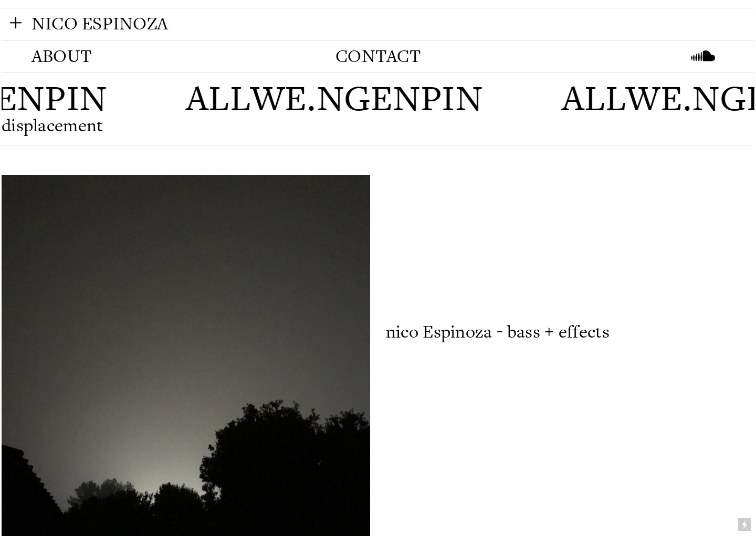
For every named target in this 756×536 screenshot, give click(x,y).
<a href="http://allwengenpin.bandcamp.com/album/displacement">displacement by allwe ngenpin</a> (570, 246)
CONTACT (378, 56)
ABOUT (61, 56)
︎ (703, 56)
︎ (16, 23)
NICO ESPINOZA (100, 24)
